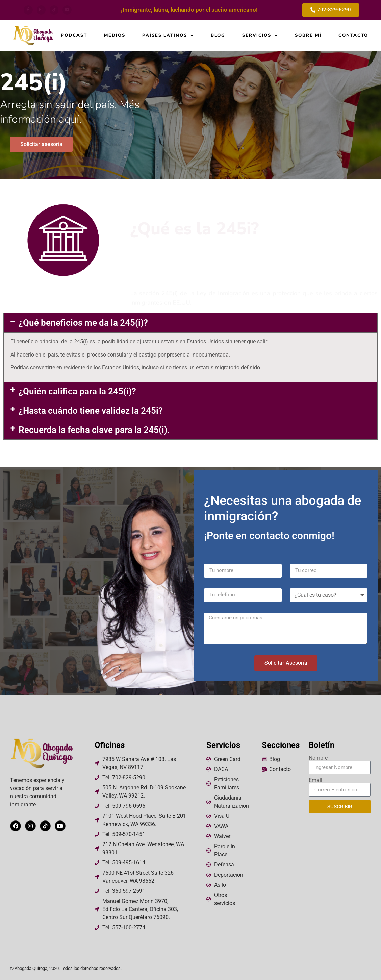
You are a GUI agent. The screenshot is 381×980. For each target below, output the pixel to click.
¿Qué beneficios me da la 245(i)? (83, 323)
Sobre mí (308, 36)
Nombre (318, 758)
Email (315, 780)
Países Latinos (168, 36)
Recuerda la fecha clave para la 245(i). (94, 430)
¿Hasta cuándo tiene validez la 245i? (91, 411)
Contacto (353, 36)
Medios (115, 36)
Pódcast (74, 36)
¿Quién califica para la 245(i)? (77, 391)
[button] (190, 323)
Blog (218, 36)
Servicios (260, 36)
